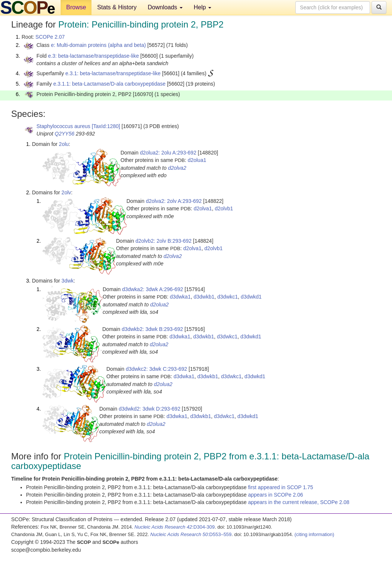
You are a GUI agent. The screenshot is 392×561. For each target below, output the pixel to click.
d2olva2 (177, 168)
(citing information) (314, 534)
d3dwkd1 (251, 297)
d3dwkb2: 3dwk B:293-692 (152, 329)
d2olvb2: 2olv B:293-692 (163, 241)
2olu (64, 144)
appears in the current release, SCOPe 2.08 (299, 502)
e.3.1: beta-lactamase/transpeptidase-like (113, 73)
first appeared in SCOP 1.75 (281, 487)
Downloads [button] (165, 7)
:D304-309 (175, 527)
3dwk (68, 281)
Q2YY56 (65, 134)
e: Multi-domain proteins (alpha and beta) (98, 45)
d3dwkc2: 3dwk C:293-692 (156, 369)
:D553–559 (191, 534)
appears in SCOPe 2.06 (276, 495)
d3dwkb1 (204, 297)
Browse (76, 7)
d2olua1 (197, 160)
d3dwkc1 (227, 297)
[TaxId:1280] (106, 126)
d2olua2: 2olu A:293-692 (168, 153)
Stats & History (117, 7)
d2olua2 (160, 305)
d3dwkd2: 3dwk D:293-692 (150, 409)
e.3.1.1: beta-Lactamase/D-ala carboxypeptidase (109, 84)
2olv (66, 192)
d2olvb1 (224, 208)
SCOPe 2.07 (50, 37)
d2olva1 (203, 208)
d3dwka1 (180, 297)
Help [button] (203, 7)
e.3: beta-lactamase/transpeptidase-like (93, 56)
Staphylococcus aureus (63, 126)
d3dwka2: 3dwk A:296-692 (152, 289)
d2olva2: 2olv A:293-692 (174, 201)
